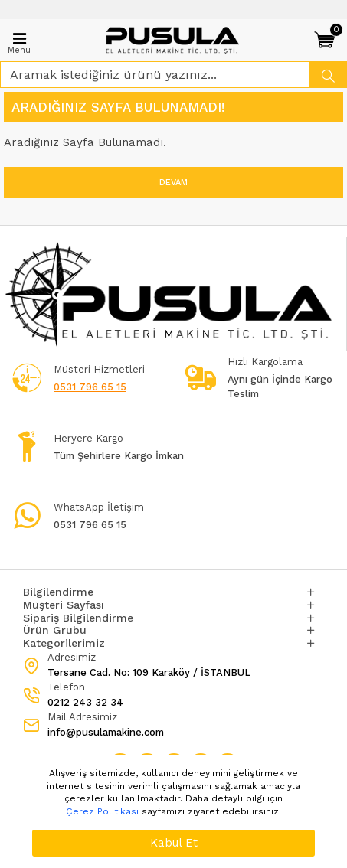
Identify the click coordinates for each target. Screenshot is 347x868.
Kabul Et (174, 843)
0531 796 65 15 (90, 387)
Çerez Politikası (102, 811)
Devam (173, 183)
